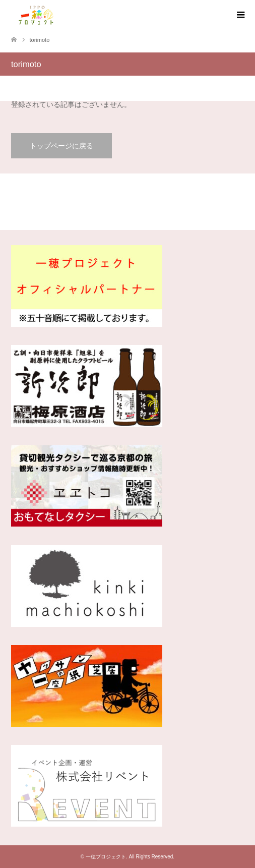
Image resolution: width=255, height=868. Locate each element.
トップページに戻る (61, 146)
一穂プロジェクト (106, 857)
